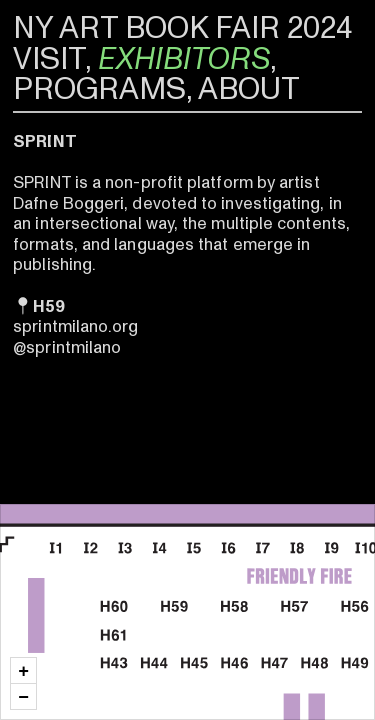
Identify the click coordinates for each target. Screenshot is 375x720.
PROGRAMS (99, 89)
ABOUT (249, 89)
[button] (23, 670)
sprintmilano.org (75, 326)
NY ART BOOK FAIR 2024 (182, 28)
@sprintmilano (67, 347)
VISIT (49, 59)
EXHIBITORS (184, 59)
